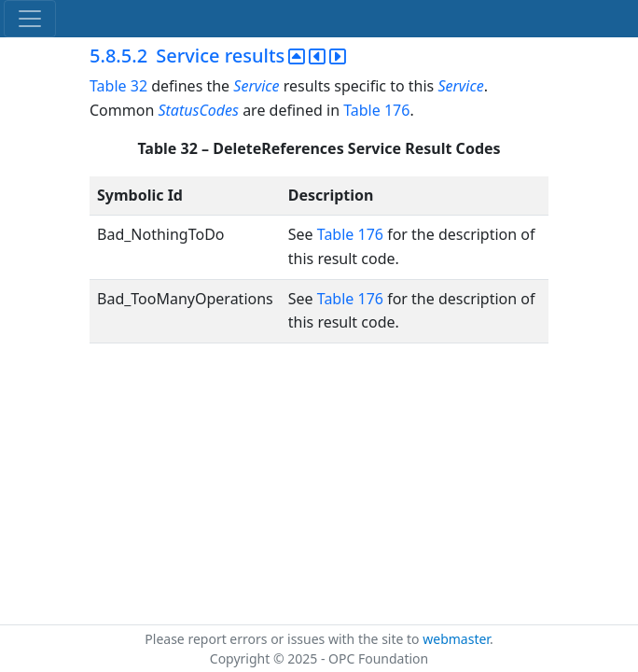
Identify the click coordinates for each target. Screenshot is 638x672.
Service (256, 86)
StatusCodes (198, 110)
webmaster (456, 639)
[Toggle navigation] (30, 19)
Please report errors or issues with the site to (284, 639)
